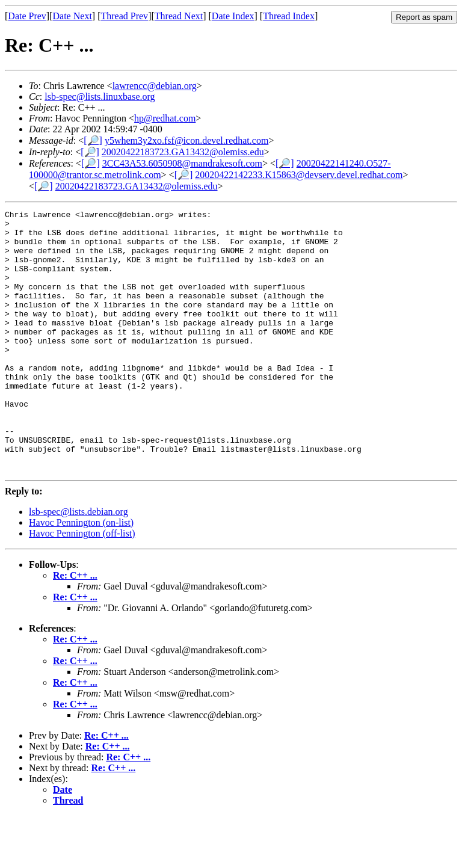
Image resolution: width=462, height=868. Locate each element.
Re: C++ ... (75, 628)
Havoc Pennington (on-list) (81, 575)
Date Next (72, 16)
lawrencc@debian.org (155, 86)
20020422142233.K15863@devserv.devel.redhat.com (299, 175)
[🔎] (93, 140)
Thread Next (179, 16)
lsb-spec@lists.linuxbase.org (100, 97)
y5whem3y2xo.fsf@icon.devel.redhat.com (186, 140)
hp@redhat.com (165, 118)
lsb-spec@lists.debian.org (79, 564)
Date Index (233, 16)
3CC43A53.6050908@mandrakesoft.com (182, 163)
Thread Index (289, 16)
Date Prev (27, 16)
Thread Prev (124, 16)
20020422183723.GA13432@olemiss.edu (183, 152)
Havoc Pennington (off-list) (82, 586)
